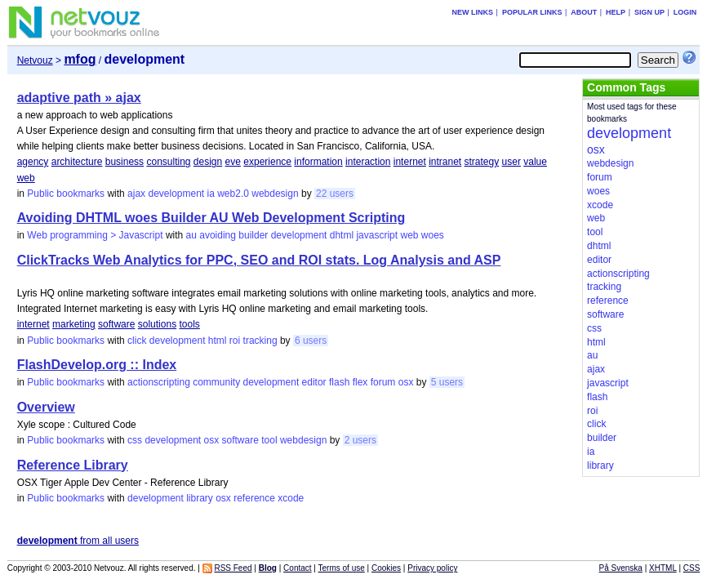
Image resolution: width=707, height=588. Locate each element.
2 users (360, 440)
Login (685, 12)
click (137, 341)
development (176, 194)
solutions (157, 324)
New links (473, 12)
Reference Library (73, 465)
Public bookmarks (66, 194)
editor (314, 382)
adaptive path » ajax (79, 98)
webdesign (275, 194)
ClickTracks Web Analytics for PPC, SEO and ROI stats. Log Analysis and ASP (259, 260)
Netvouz (35, 60)
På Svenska (621, 568)
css (135, 440)
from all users (78, 541)
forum (383, 382)
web (26, 178)
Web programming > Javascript (95, 235)
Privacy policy (432, 568)
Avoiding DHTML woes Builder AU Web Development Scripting (211, 218)
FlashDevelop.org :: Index (97, 365)
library (200, 498)
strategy (482, 162)
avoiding (218, 235)
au (191, 235)
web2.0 (233, 194)
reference (254, 498)
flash (339, 382)
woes (433, 235)
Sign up (649, 12)
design (208, 162)
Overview (46, 407)
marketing (74, 324)
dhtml (342, 235)
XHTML (663, 568)
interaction (368, 162)
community (216, 382)
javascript (377, 235)
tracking (260, 341)
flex (360, 382)
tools (189, 324)
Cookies (386, 568)
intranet (445, 162)
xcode (291, 498)
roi (235, 341)
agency (33, 162)
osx (406, 382)
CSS (692, 568)
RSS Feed (233, 568)
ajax (136, 194)
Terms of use (342, 568)
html (218, 341)
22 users (335, 194)
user (511, 162)
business (125, 162)
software (116, 324)
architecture (77, 162)
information (318, 162)
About (584, 12)
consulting (168, 162)
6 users (311, 341)
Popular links (532, 12)
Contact (297, 568)
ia (211, 194)
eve (233, 162)
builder (253, 235)
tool (269, 440)
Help (616, 12)
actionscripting (159, 382)
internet (410, 162)
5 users (447, 382)
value (535, 162)
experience (267, 162)
